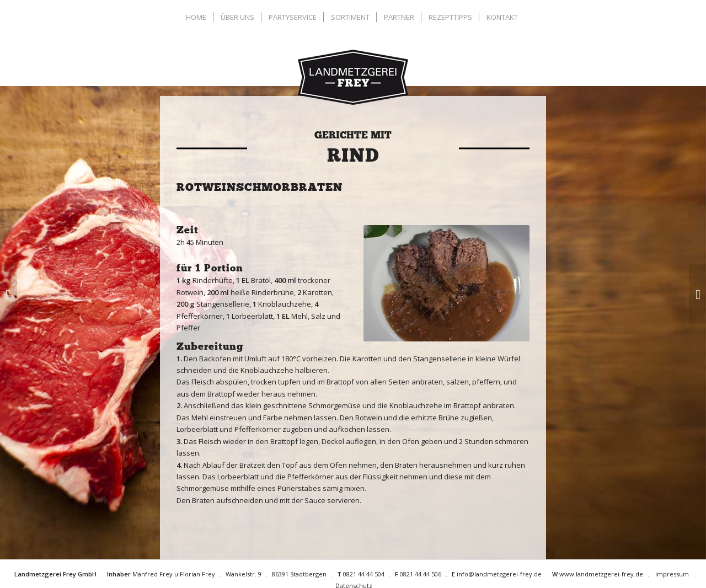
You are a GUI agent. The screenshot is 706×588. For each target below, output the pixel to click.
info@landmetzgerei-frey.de (499, 574)
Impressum (672, 574)
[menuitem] (197, 17)
